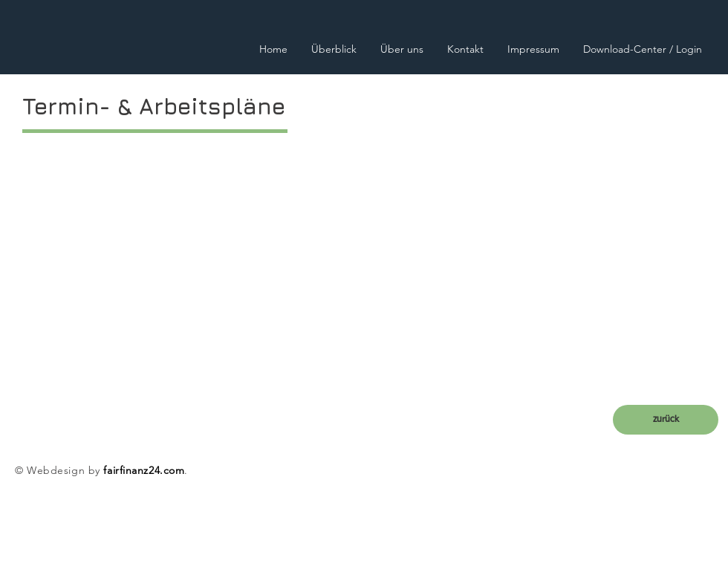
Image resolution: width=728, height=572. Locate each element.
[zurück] (666, 420)
